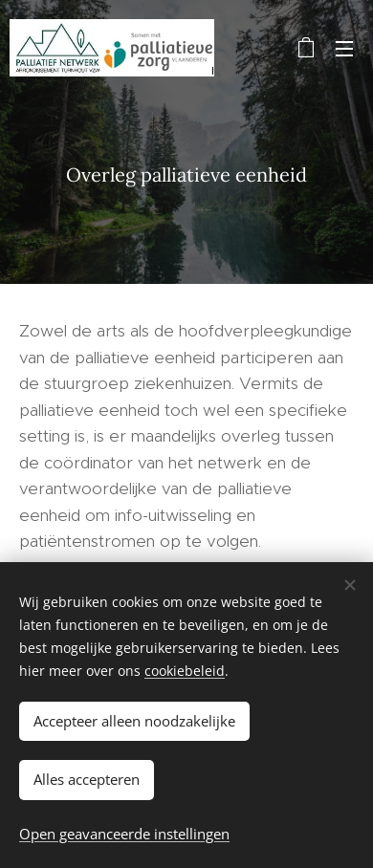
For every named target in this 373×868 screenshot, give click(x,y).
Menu (344, 49)
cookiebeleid (185, 671)
